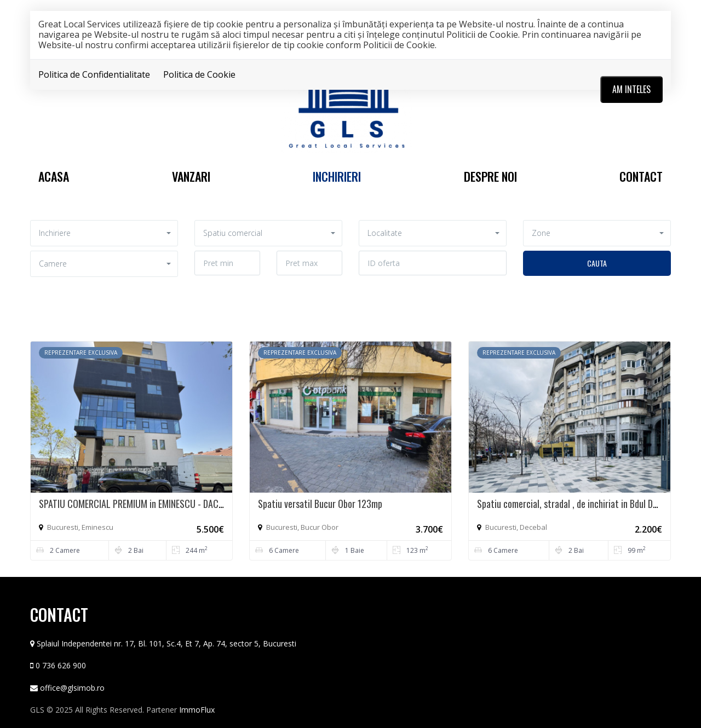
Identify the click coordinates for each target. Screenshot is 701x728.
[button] (104, 233)
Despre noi (490, 176)
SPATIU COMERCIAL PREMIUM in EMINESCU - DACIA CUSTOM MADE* (163, 504)
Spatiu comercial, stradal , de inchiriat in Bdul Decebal (577, 504)
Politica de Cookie (199, 74)
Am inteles (631, 89)
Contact (641, 176)
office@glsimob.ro (72, 688)
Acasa (54, 176)
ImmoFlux (197, 710)
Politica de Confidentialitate (94, 74)
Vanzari (191, 176)
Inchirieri (337, 176)
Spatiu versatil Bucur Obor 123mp (320, 504)
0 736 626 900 (61, 665)
